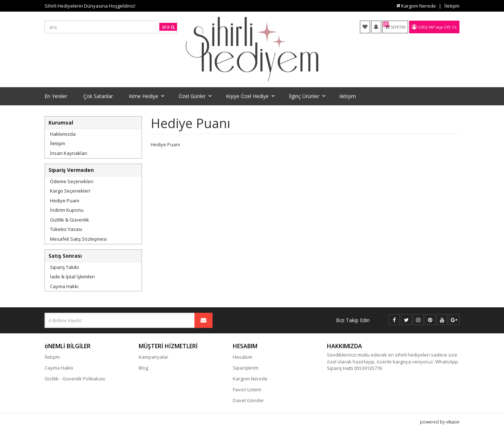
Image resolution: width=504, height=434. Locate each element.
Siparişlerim (246, 368)
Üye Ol (450, 27)
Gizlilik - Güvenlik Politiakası (75, 379)
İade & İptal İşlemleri (72, 277)
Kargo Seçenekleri (70, 191)
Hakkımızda (63, 134)
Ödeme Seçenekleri (72, 181)
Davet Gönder (248, 400)
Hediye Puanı (65, 201)
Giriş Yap (426, 27)
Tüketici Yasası (66, 229)
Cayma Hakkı (64, 286)
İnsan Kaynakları (69, 153)
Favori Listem (247, 389)
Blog (143, 368)
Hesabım (243, 357)
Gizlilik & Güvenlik (70, 220)
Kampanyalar (154, 357)
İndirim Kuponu (67, 210)
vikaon (453, 422)
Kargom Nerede (416, 6)
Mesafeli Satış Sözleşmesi (78, 239)
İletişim (452, 6)
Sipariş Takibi (64, 267)
